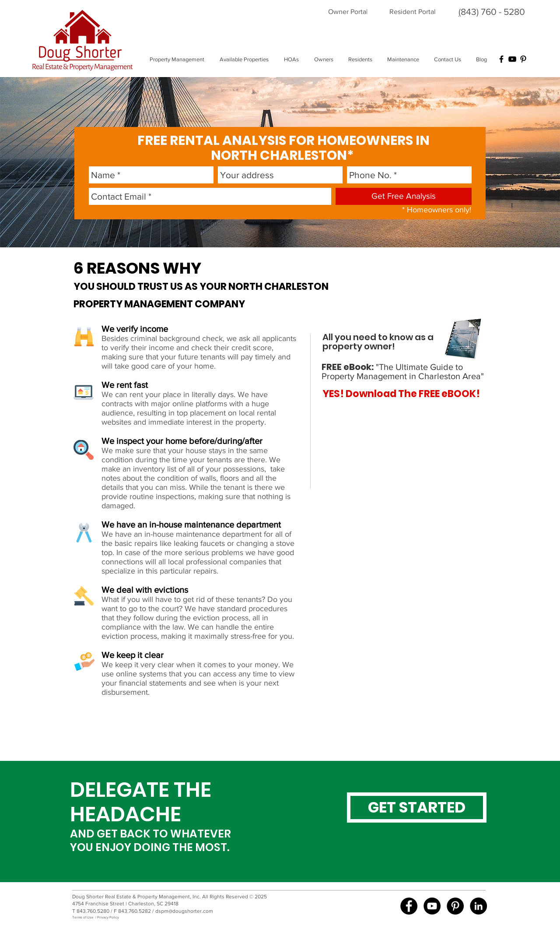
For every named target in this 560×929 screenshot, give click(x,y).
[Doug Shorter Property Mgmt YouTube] (432, 906)
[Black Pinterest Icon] (523, 59)
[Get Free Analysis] (404, 196)
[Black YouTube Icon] (512, 59)
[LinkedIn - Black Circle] (478, 906)
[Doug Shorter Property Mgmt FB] (409, 906)
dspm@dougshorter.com (184, 911)
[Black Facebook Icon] (501, 59)
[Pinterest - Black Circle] (455, 906)
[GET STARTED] (417, 808)
